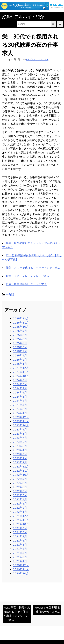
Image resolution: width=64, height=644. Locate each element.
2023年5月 (20, 446)
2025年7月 (20, 339)
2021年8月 (20, 532)
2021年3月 (20, 553)
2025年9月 (20, 331)
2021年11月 (21, 520)
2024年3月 (20, 405)
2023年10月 (21, 426)
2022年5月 (20, 495)
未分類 (10, 295)
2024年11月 (21, 372)
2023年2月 (20, 458)
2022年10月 (21, 475)
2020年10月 (21, 574)
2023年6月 (20, 442)
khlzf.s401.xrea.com (37, 59)
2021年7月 (20, 537)
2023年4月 (20, 450)
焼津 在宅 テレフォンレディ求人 (28, 276)
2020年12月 (21, 565)
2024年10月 (21, 376)
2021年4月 (20, 549)
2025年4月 (20, 351)
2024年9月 (20, 380)
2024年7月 (20, 388)
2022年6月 (20, 491)
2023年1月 (20, 463)
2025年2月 (20, 360)
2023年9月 (20, 430)
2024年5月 (20, 397)
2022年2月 (20, 508)
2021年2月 (20, 557)
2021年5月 (20, 545)
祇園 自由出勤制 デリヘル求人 (26, 284)
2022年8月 (20, 483)
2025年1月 (20, 364)
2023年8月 (20, 434)
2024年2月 (20, 409)
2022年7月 (20, 487)
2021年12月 (21, 516)
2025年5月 (20, 347)
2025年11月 (21, 323)
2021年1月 (20, 561)
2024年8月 (20, 384)
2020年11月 (21, 569)
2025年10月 (21, 327)
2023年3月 (20, 454)
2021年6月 (20, 541)
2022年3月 (20, 504)
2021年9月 (20, 528)
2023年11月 (21, 421)
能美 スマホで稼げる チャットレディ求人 (33, 268)
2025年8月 (20, 335)
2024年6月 (20, 393)
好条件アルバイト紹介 (23, 17)
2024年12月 (21, 368)
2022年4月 (20, 500)
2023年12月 (21, 417)
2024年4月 (20, 401)
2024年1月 (20, 413)
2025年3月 (20, 356)
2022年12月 (21, 467)
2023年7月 (20, 438)
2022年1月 (20, 512)
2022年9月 (20, 479)
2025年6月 (20, 343)
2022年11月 (21, 471)
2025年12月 (21, 319)
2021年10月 (21, 524)
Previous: (47, 610)
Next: (17, 614)
